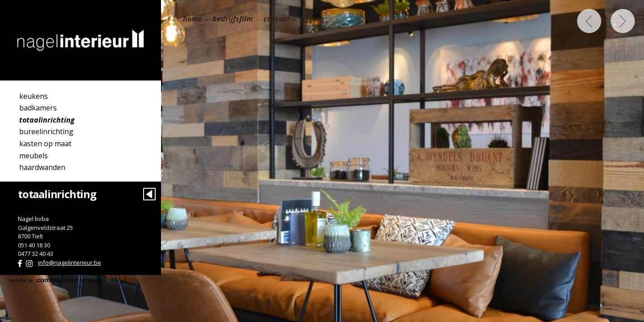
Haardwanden (42, 167)
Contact (277, 19)
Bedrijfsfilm (233, 19)
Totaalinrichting (47, 120)
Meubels (34, 156)
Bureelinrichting (46, 131)
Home (192, 19)
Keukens (34, 96)
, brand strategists (58, 280)
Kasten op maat (45, 144)
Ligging (312, 19)
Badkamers (38, 108)
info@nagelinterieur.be (70, 263)
